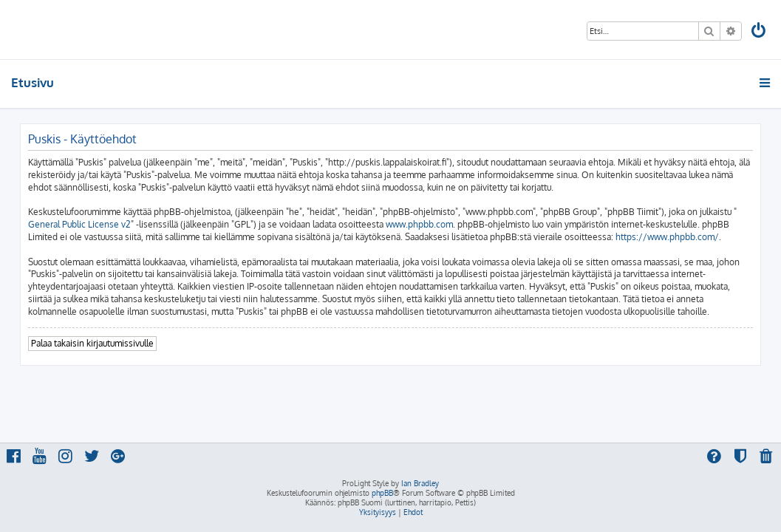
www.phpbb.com (419, 224)
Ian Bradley (420, 483)
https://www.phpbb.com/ (667, 237)
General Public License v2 (79, 224)
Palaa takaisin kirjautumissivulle (92, 343)
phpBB (382, 493)
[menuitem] (760, 32)
